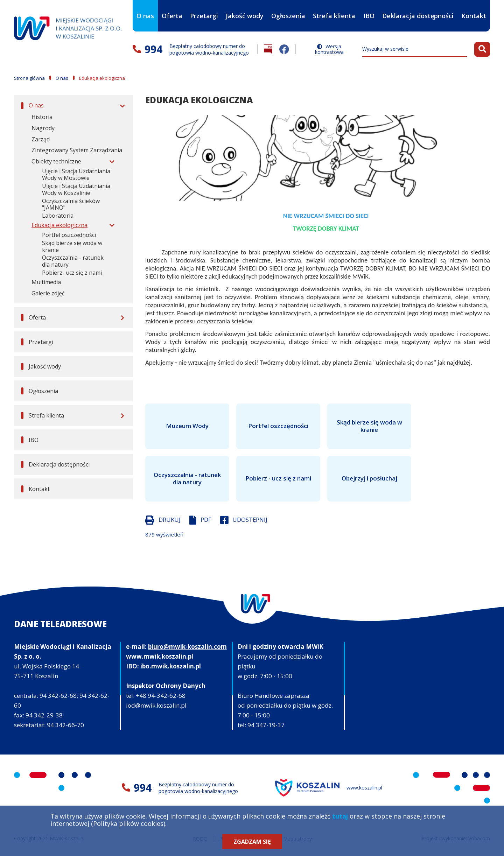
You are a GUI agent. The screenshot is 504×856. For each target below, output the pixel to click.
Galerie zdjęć (48, 293)
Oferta (172, 10)
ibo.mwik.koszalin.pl (171, 666)
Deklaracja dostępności (418, 16)
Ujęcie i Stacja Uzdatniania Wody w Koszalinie (76, 189)
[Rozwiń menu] (121, 106)
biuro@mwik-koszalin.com (187, 647)
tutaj (340, 816)
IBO (369, 22)
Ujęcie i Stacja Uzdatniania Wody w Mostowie (76, 175)
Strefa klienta (334, 10)
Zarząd (41, 139)
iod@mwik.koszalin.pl (156, 705)
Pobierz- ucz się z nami (72, 273)
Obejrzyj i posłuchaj (369, 478)
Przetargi (204, 16)
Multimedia (46, 282)
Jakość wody (245, 16)
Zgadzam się (252, 842)
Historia (42, 117)
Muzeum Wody (187, 426)
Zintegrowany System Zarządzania (77, 150)
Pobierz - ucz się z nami (278, 478)
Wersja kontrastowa (329, 49)
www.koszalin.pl (364, 788)
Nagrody (43, 128)
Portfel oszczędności (69, 235)
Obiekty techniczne (56, 161)
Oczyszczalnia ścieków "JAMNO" (71, 204)
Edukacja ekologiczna (59, 225)
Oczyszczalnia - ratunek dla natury (73, 261)
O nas (145, 10)
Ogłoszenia (288, 16)
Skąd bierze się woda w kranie (72, 246)
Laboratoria (58, 216)
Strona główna (29, 78)
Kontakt (474, 16)
